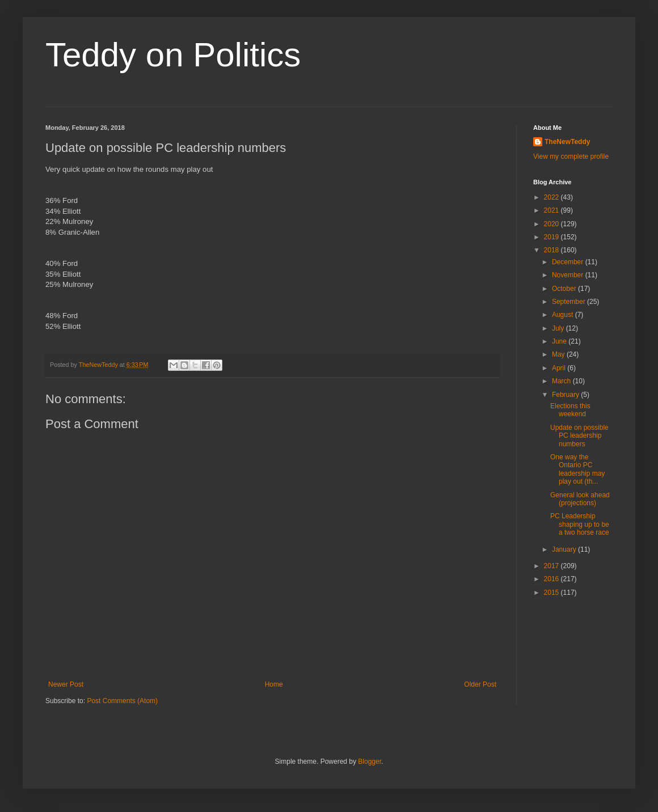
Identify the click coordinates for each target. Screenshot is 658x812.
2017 (552, 566)
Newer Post (66, 684)
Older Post (480, 684)
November (569, 275)
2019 (552, 237)
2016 (552, 579)
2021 (552, 210)
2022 (552, 197)
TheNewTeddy (567, 142)
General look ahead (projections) (580, 499)
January (565, 549)
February (566, 395)
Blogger (370, 762)
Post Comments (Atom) (122, 701)
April (560, 368)
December (569, 262)
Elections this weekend (570, 410)
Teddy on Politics (173, 55)
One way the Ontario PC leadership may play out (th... (577, 469)
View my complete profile (571, 157)
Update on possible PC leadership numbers (579, 436)
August (564, 315)
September (570, 302)
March (562, 381)
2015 (552, 593)
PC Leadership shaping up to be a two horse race (580, 524)
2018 (552, 250)
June (560, 341)
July (559, 328)
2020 (552, 224)
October (565, 289)
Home (274, 684)
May (559, 354)
